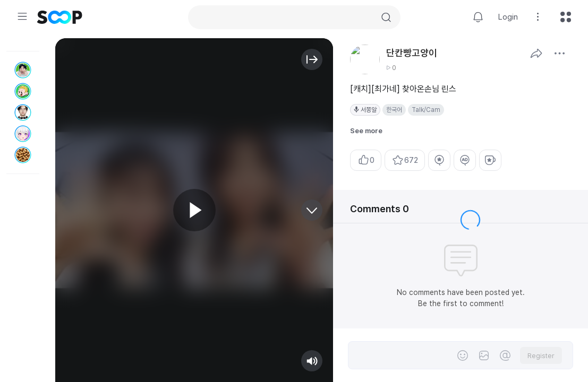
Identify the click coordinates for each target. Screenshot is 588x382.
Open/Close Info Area (312, 59)
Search (386, 18)
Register (541, 356)
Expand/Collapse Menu (22, 16)
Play (194, 210)
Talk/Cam (426, 110)
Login (508, 17)
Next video (312, 210)
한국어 (394, 110)
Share (536, 53)
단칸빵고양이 (412, 53)
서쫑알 (369, 110)
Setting (538, 17)
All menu (566, 17)
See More (559, 53)
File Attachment (484, 355)
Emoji (463, 355)
